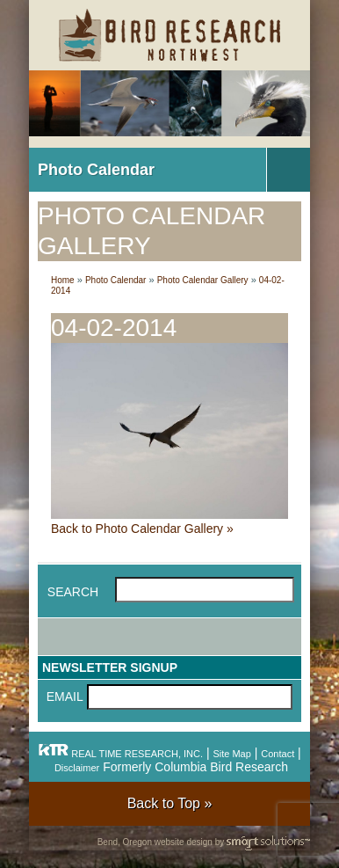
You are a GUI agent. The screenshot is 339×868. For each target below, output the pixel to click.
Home (63, 280)
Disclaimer (77, 768)
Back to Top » (170, 803)
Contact (278, 754)
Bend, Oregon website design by (204, 843)
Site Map (231, 754)
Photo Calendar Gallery (203, 280)
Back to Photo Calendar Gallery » (142, 529)
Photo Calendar (96, 170)
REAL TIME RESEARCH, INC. (120, 754)
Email (65, 697)
